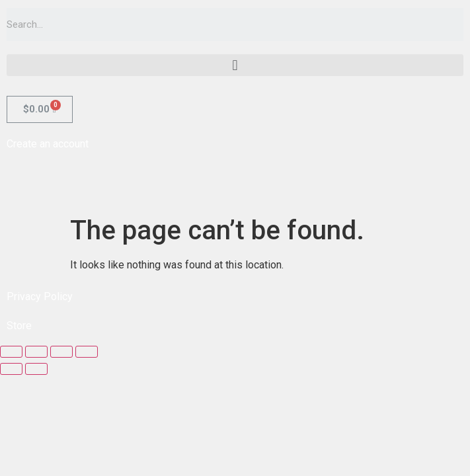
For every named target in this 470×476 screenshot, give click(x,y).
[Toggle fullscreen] (61, 352)
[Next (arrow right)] (36, 369)
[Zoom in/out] (87, 352)
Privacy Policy (40, 297)
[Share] (36, 352)
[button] (235, 65)
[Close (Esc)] (11, 352)
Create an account (48, 144)
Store (19, 326)
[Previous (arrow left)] (11, 369)
